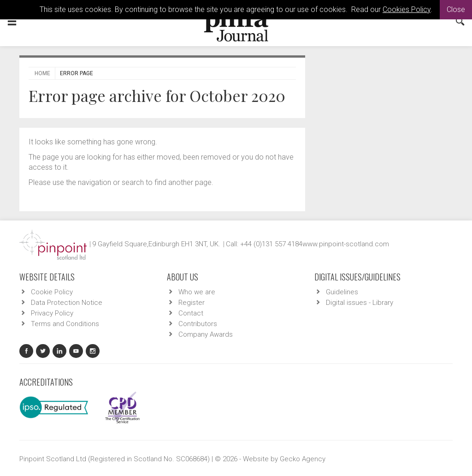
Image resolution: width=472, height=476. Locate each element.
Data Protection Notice (67, 303)
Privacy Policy (52, 313)
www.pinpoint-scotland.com (346, 244)
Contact (191, 313)
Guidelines (342, 292)
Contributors (198, 324)
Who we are (197, 292)
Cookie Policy (52, 292)
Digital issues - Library (360, 303)
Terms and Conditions (65, 324)
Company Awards (206, 334)
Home (42, 73)
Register (192, 303)
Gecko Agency (303, 459)
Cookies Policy (407, 9)
